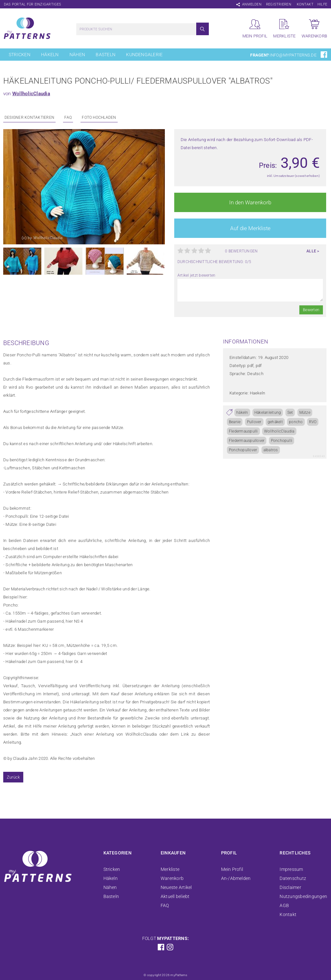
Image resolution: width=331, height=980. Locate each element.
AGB (284, 905)
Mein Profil (232, 869)
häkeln (242, 413)
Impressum (291, 869)
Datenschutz (293, 878)
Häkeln (50, 55)
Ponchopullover (243, 450)
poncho (296, 422)
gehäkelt (275, 422)
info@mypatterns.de (293, 55)
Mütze (305, 413)
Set (290, 413)
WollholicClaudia (31, 94)
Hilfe (322, 4)
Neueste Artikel (176, 887)
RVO (313, 422)
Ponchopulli (282, 441)
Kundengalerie (144, 55)
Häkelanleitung (268, 413)
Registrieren (279, 4)
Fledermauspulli (243, 431)
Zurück (13, 777)
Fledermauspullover (247, 441)
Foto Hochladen (99, 117)
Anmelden (252, 4)
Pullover (254, 422)
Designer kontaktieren (29, 117)
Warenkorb (172, 878)
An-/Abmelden (236, 878)
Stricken (20, 55)
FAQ (68, 117)
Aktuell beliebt (175, 896)
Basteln (106, 55)
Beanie (235, 422)
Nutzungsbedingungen (303, 896)
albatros (271, 450)
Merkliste (170, 869)
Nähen (77, 55)
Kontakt (305, 4)
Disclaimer (290, 887)
